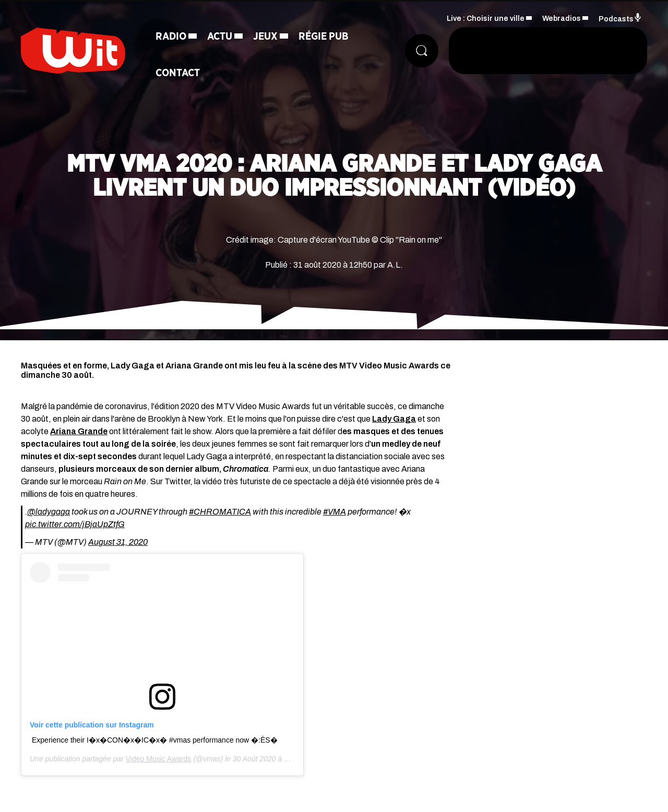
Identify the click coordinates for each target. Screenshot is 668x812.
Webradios (562, 19)
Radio (171, 37)
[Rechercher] (422, 51)
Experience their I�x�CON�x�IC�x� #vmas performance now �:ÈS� (155, 740)
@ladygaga (49, 512)
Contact (178, 73)
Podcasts (620, 18)
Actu (220, 37)
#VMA (335, 512)
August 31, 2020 (118, 542)
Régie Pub (324, 37)
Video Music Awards (159, 759)
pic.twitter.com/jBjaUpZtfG (75, 524)
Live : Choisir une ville (486, 19)
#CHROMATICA (220, 512)
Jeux (265, 37)
